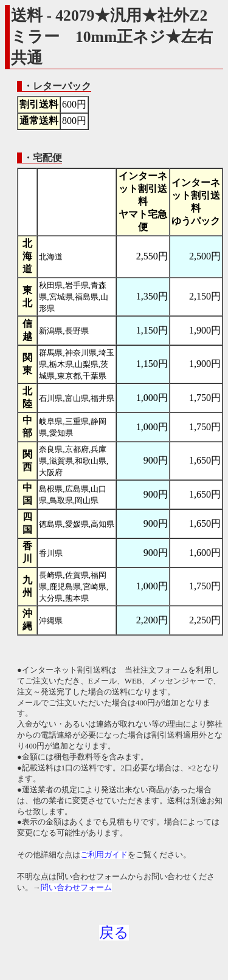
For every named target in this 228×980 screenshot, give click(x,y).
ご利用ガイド (104, 855)
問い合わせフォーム (76, 888)
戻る (114, 933)
